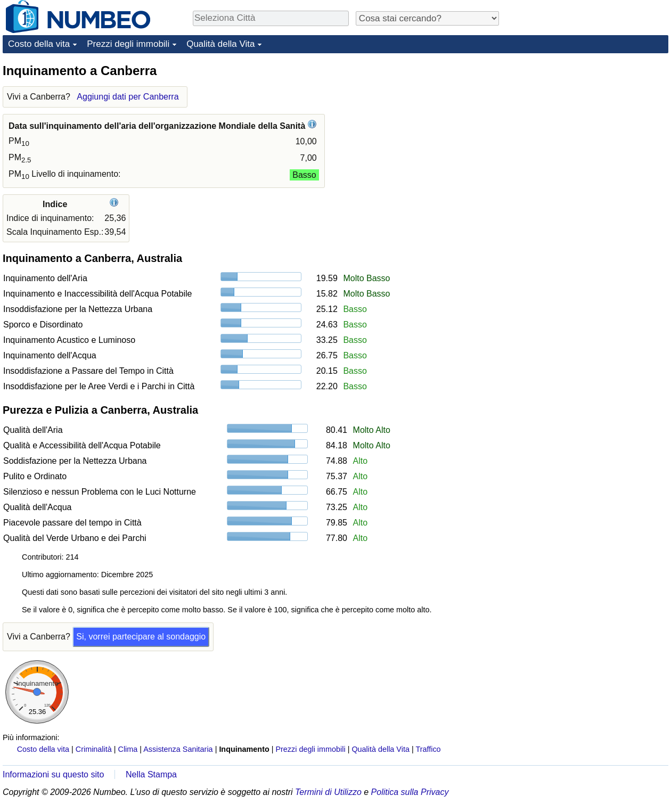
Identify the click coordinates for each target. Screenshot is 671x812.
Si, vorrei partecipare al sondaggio (141, 637)
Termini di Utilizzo (328, 792)
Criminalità (94, 749)
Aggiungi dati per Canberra (128, 97)
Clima (128, 749)
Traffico (428, 749)
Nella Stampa (151, 774)
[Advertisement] (588, 129)
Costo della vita (39, 44)
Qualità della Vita (220, 44)
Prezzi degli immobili (128, 44)
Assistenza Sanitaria (178, 749)
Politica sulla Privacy (410, 792)
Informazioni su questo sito (53, 774)
